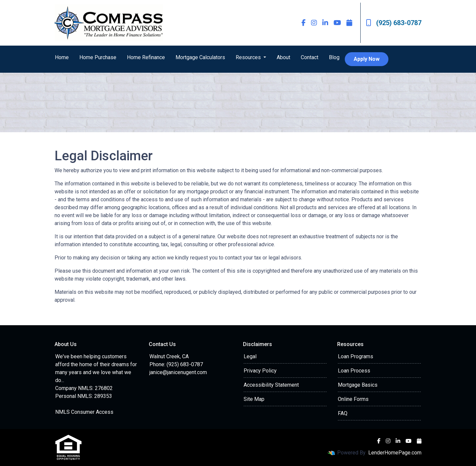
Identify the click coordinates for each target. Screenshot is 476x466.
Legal (250, 356)
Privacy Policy (260, 371)
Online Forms (353, 399)
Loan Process (354, 371)
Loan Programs (356, 356)
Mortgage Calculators (200, 57)
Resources (249, 57)
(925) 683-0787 (394, 23)
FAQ (343, 413)
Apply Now (367, 59)
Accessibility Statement (271, 385)
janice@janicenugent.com (178, 372)
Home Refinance (146, 57)
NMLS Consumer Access (84, 412)
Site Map (254, 399)
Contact (310, 57)
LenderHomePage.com (395, 453)
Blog (334, 57)
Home (62, 57)
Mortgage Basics (358, 385)
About (283, 57)
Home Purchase (98, 57)
